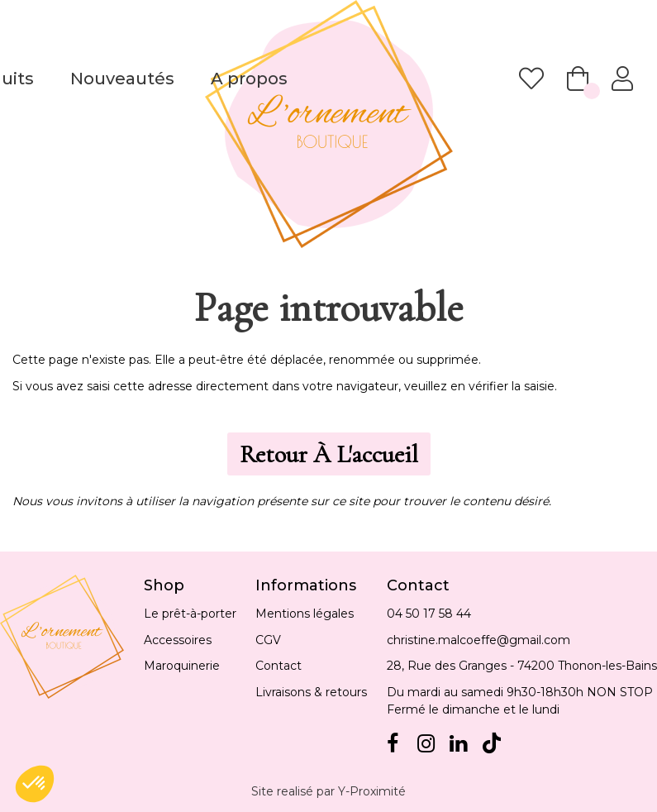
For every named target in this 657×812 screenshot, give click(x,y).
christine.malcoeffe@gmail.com (478, 640)
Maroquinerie (182, 666)
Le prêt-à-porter (190, 614)
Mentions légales (305, 614)
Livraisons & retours (311, 692)
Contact (279, 666)
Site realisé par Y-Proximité (328, 791)
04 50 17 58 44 (429, 614)
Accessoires (178, 640)
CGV (268, 640)
